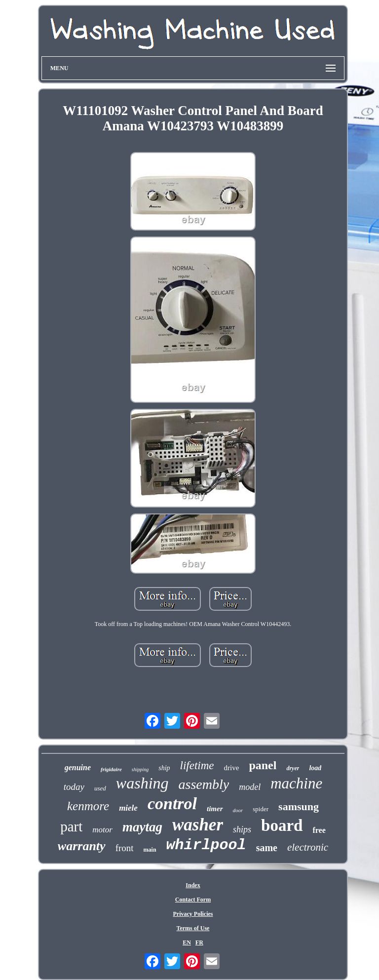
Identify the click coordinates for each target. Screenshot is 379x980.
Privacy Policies (193, 914)
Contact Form (193, 900)
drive (232, 768)
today (74, 787)
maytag (142, 827)
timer (215, 809)
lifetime (197, 765)
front (125, 848)
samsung (299, 806)
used (100, 788)
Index (193, 885)
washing (142, 783)
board (282, 825)
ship (164, 768)
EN (187, 942)
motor (102, 830)
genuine (78, 767)
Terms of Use (193, 928)
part (71, 826)
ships (242, 829)
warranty (82, 846)
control (172, 804)
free (319, 830)
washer (198, 825)
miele (128, 808)
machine (296, 783)
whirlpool (206, 845)
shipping (140, 769)
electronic (308, 847)
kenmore (88, 806)
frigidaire (111, 769)
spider (261, 809)
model (250, 787)
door (238, 810)
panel (263, 765)
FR (199, 942)
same (267, 848)
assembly (204, 784)
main (150, 850)
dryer (293, 768)
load (315, 768)
